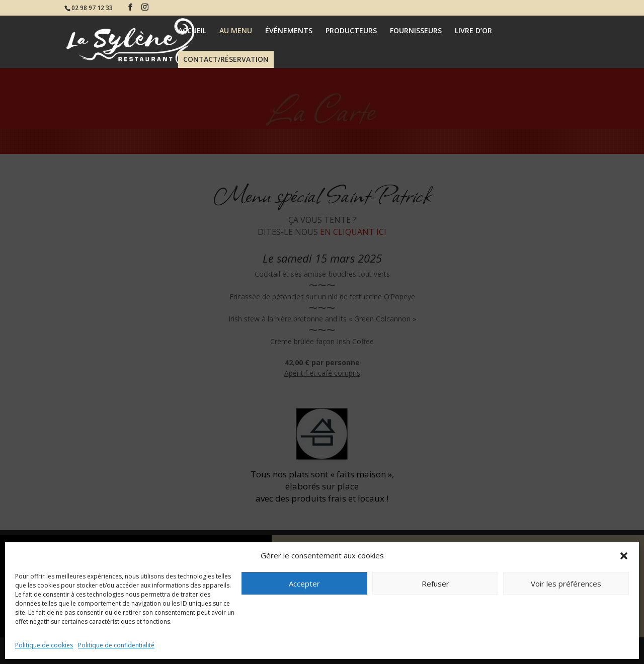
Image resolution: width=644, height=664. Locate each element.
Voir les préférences (566, 584)
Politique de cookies (44, 645)
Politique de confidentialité (116, 645)
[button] (624, 556)
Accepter (304, 584)
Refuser (435, 584)
